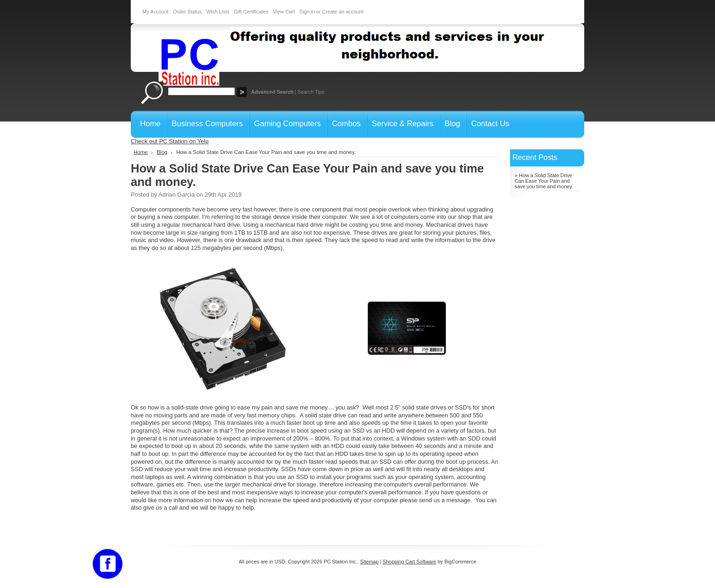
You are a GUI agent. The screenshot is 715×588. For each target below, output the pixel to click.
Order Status (187, 12)
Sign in (307, 12)
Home (141, 152)
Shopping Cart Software (409, 562)
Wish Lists (218, 12)
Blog (162, 152)
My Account (155, 12)
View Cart (284, 12)
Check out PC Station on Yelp (170, 141)
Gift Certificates (251, 12)
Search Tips (311, 92)
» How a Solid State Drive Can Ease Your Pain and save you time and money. (544, 181)
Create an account (343, 12)
